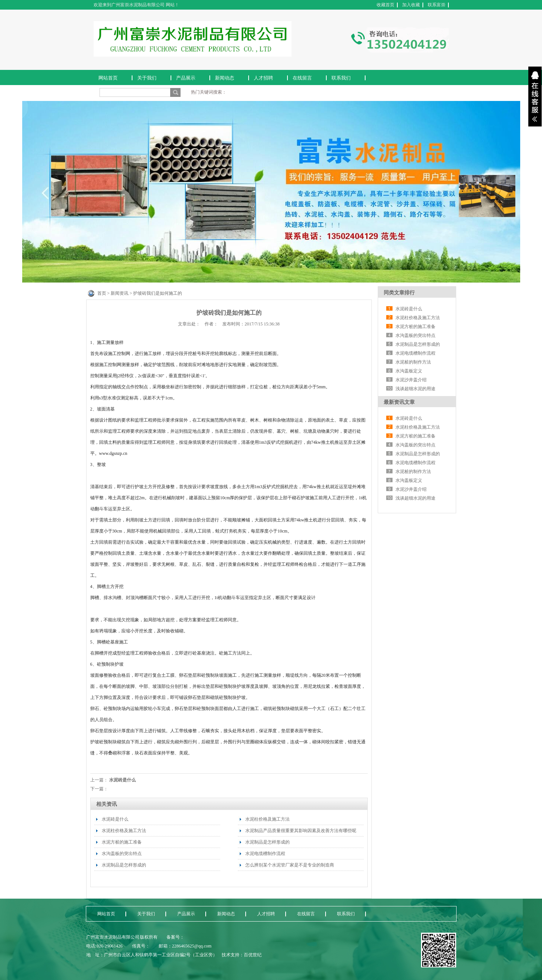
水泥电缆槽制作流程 (265, 854)
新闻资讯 (119, 293)
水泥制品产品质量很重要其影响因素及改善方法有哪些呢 (301, 831)
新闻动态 (225, 78)
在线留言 (302, 78)
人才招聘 (263, 78)
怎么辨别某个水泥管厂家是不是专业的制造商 (290, 865)
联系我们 (341, 78)
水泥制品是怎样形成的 (124, 865)
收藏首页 (386, 5)
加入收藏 (411, 5)
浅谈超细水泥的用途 (415, 389)
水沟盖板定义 (409, 371)
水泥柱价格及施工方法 (124, 831)
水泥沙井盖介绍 (411, 380)
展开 (535, 97)
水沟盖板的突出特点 (122, 854)
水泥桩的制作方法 (413, 362)
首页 (102, 293)
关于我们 (147, 78)
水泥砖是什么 (122, 780)
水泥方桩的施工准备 (122, 842)
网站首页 (108, 78)
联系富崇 (437, 5)
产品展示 (186, 78)
